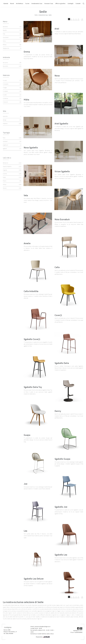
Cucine (27, 3)
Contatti (78, 3)
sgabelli (12, 149)
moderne (12, 124)
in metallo (12, 91)
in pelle (12, 95)
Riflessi (12, 45)
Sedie (50, 15)
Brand (12, 3)
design (12, 120)
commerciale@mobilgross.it (42, 627)
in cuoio (12, 80)
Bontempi (12, 27)
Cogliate (12, 170)
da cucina (12, 63)
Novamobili (12, 37)
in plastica (12, 98)
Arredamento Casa (37, 3)
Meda (12, 177)
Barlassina (12, 163)
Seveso (12, 188)
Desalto (12, 30)
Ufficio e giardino (60, 3)
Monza (12, 184)
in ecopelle (12, 84)
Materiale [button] (6, 75)
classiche (12, 116)
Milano (12, 181)
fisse (12, 138)
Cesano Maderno (12, 167)
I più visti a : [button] (7, 158)
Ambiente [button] (6, 57)
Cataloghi (71, 3)
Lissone (12, 174)
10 (82, 19)
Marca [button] (5, 21)
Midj (12, 34)
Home (36, 15)
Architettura (20, 3)
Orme (12, 41)
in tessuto (12, 102)
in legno (12, 88)
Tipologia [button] (6, 133)
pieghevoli (12, 145)
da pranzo (12, 66)
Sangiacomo (12, 48)
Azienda (6, 3)
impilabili (12, 141)
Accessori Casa (49, 3)
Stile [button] (5, 111)
